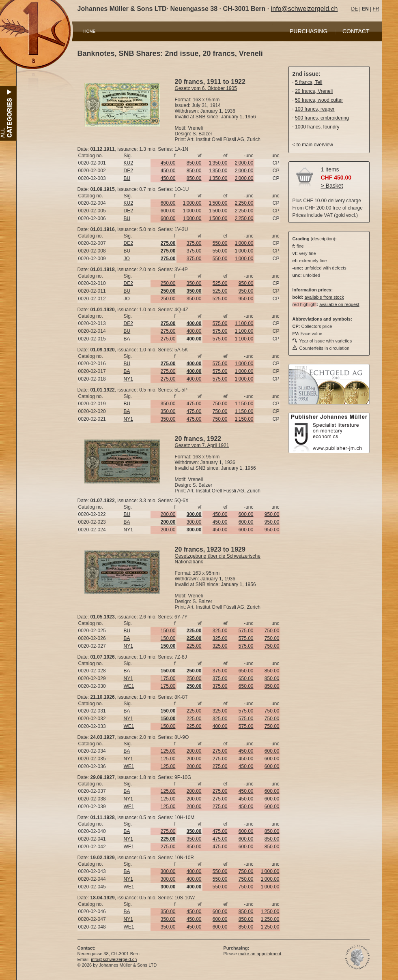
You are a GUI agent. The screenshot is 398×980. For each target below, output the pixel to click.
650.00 (246, 671)
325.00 (220, 631)
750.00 (220, 404)
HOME (90, 31)
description (323, 239)
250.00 (168, 283)
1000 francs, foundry (317, 127)
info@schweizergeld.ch (304, 9)
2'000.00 (244, 163)
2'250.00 (244, 203)
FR (376, 9)
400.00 (194, 331)
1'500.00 (218, 203)
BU (127, 178)
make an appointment (260, 954)
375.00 (194, 243)
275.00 (168, 331)
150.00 (168, 631)
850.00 (194, 163)
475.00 (194, 404)
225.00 (194, 646)
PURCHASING (309, 31)
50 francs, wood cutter (319, 100)
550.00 (220, 243)
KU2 (128, 163)
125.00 (168, 751)
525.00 (220, 283)
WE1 (129, 686)
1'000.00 (192, 203)
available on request (339, 304)
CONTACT (356, 31)
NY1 (128, 379)
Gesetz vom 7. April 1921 (202, 445)
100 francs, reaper (315, 109)
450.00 (168, 163)
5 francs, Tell (309, 82)
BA (127, 339)
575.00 (220, 323)
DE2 (128, 171)
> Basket (332, 186)
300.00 (194, 522)
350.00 (194, 283)
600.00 (168, 203)
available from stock (324, 297)
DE (355, 9)
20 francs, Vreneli (314, 91)
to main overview (315, 145)
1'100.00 (244, 323)
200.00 (168, 514)
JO (127, 259)
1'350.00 (218, 163)
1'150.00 (244, 404)
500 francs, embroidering (322, 118)
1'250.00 (270, 912)
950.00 (246, 283)
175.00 (168, 678)
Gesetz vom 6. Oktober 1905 (206, 88)
